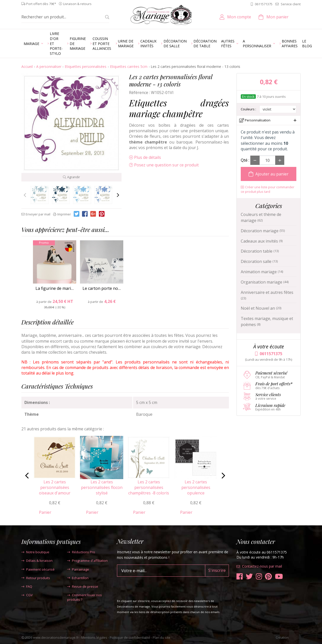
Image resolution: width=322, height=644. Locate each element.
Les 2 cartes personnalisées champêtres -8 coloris (149, 488)
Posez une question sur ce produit (164, 165)
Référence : (139, 93)
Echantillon (78, 578)
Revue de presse (83, 586)
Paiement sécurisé (38, 569)
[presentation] (155, 586)
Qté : (245, 160)
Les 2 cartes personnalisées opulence (196, 488)
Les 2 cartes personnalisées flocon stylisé (102, 488)
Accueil (27, 66)
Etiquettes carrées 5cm (129, 66)
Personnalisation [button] (255, 120)
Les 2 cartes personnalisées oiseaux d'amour (55, 488)
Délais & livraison (37, 561)
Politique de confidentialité (130, 637)
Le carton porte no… (102, 288)
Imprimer (62, 214)
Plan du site (162, 637)
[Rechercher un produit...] (61, 17)
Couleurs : (248, 109)
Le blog (307, 44)
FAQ (27, 586)
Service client (288, 4)
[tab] (125, 231)
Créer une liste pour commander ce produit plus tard (268, 189)
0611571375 (262, 4)
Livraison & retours (75, 4)
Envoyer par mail (36, 214)
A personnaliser (49, 66)
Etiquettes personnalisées (86, 66)
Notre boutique (35, 552)
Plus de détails (145, 157)
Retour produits (36, 578)
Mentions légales (94, 637)
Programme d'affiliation (87, 561)
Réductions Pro (81, 552)
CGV (27, 595)
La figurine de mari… (55, 288)
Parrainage (78, 569)
